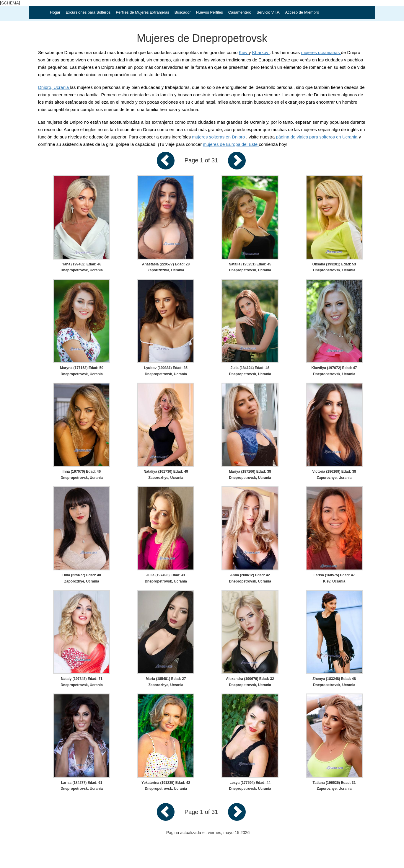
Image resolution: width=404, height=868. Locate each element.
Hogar (55, 12)
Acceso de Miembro (302, 12)
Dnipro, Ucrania (54, 87)
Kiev (244, 52)
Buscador (183, 12)
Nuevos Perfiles (210, 12)
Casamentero (240, 12)
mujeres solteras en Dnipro (219, 137)
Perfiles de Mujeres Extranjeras (142, 12)
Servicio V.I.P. (268, 12)
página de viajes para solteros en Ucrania (317, 137)
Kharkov (261, 52)
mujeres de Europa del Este (231, 144)
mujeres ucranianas (321, 52)
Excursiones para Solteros (88, 12)
